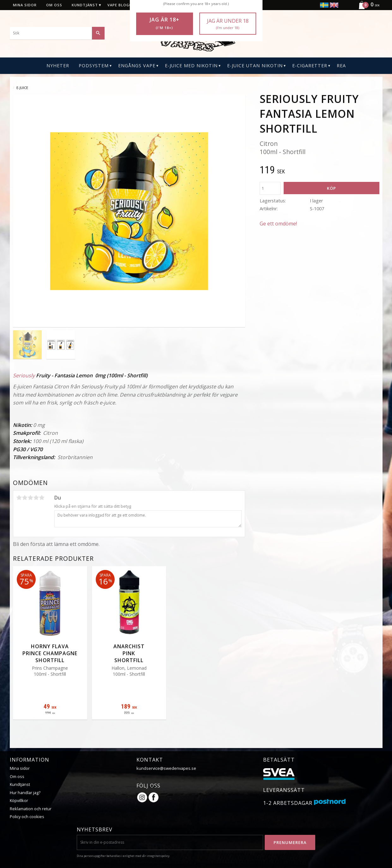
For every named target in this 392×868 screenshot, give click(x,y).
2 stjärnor (25, 498)
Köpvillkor (19, 800)
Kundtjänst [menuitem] (85, 5)
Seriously (24, 375)
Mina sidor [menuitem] (25, 5)
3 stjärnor (31, 498)
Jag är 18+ (165, 23)
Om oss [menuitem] (54, 5)
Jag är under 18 (228, 24)
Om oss (17, 776)
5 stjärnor (42, 498)
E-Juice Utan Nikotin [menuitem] (255, 66)
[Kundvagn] (366, 8)
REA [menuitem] (341, 66)
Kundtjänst (20, 784)
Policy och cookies (27, 817)
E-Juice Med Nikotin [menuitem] (191, 66)
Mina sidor (20, 768)
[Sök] (98, 33)
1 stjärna (19, 498)
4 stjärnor (36, 498)
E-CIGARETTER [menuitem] (310, 66)
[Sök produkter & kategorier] (57, 33)
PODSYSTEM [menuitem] (94, 66)
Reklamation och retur (31, 809)
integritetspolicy (158, 856)
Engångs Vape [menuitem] (137, 66)
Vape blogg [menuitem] (120, 5)
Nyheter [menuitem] (58, 66)
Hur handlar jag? (25, 793)
